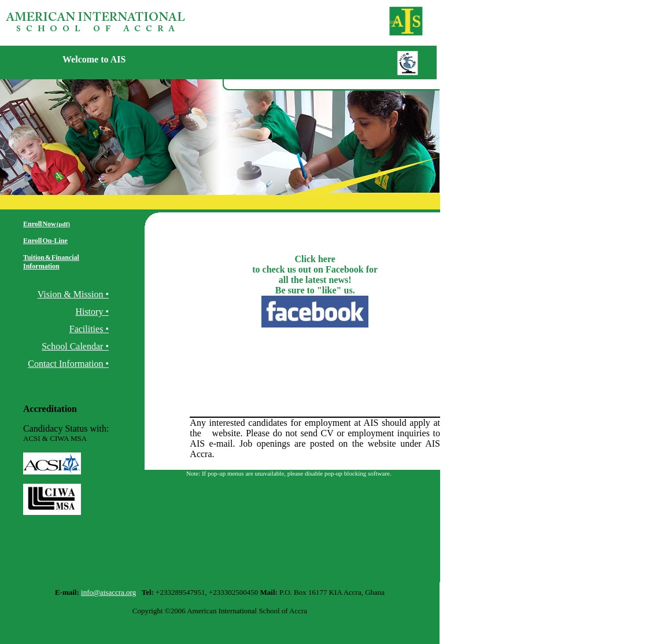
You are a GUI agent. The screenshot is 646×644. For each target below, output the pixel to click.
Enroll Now (47, 224)
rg (205, 433)
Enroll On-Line (45, 241)
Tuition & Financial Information (51, 262)
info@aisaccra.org (108, 592)
